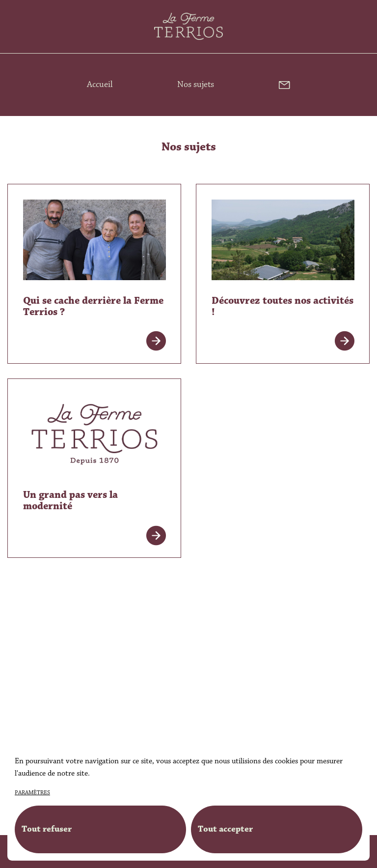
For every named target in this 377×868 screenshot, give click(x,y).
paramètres (32, 793)
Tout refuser (47, 829)
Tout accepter (225, 829)
